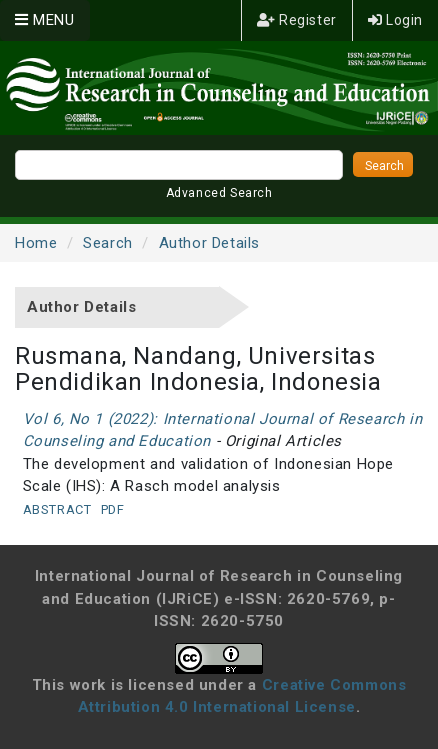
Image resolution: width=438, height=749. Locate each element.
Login (395, 20)
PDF (113, 509)
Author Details (209, 243)
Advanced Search (219, 193)
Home (36, 243)
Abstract (57, 509)
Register (297, 20)
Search (108, 243)
